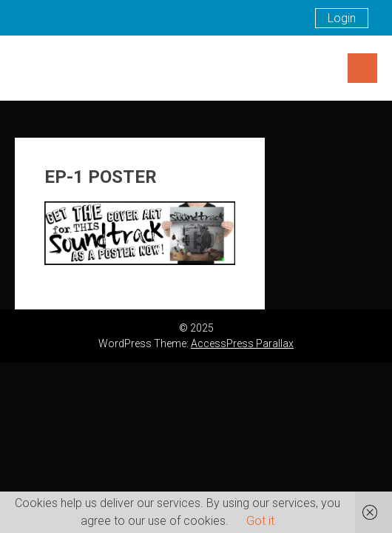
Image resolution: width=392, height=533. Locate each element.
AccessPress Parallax (242, 343)
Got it (260, 521)
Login (342, 18)
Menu (362, 68)
